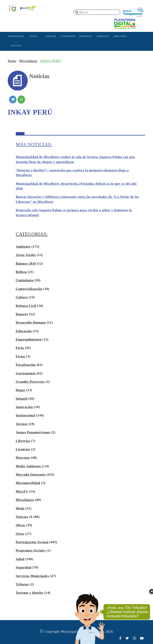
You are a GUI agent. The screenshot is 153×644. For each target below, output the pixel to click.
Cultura (22, 297)
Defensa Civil (26, 306)
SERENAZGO (103, 36)
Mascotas (23, 458)
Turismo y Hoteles (30, 593)
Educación (24, 331)
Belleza (21, 272)
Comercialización (29, 289)
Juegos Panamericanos (33, 432)
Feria (20, 348)
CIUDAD (33, 36)
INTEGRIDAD (85, 36)
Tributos (22, 584)
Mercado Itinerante (31, 475)
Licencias (23, 449)
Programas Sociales (31, 551)
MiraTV (22, 492)
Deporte (22, 314)
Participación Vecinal (32, 542)
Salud (20, 559)
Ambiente (23, 247)
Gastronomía (26, 373)
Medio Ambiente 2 (30, 466)
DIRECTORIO (120, 36)
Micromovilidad (28, 483)
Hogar (21, 390)
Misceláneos (28, 61)
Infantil (22, 399)
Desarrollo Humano (31, 323)
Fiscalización (26, 365)
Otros (20, 534)
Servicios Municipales (32, 576)
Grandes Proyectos (30, 382)
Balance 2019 (26, 264)
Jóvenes (22, 424)
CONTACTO (16, 46)
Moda (20, 509)
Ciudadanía (25, 280)
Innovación (24, 407)
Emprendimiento (29, 340)
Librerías (23, 441)
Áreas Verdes (26, 255)
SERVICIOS (51, 36)
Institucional (25, 415)
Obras (20, 525)
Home (12, 61)
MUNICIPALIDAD (16, 36)
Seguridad (24, 567)
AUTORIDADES (68, 36)
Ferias (21, 356)
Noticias (22, 517)
